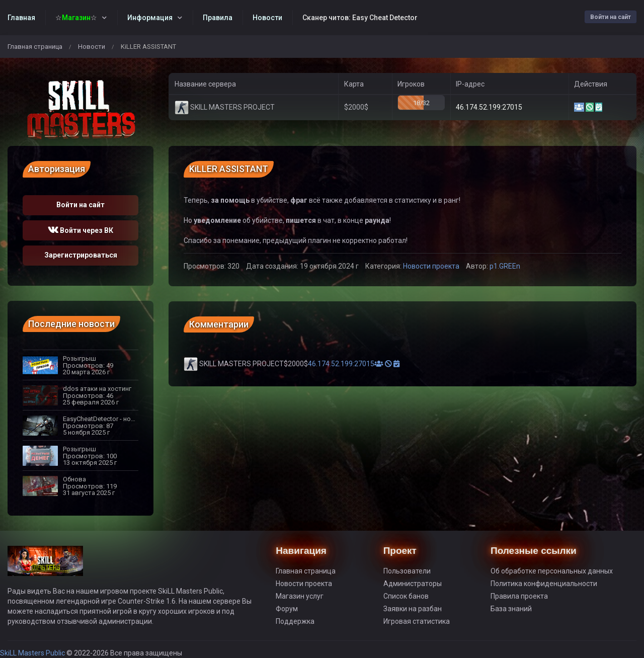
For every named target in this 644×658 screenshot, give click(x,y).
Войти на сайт (611, 17)
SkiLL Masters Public (33, 653)
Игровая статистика (417, 621)
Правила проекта (519, 596)
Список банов (406, 596)
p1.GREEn (505, 266)
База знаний (511, 609)
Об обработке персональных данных (552, 571)
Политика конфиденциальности (544, 584)
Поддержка (295, 621)
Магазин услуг (300, 596)
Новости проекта (431, 266)
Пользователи (407, 571)
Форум (287, 609)
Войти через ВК (80, 230)
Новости (92, 47)
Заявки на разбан (413, 609)
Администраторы (413, 584)
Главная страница (35, 47)
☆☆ (76, 18)
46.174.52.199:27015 (489, 107)
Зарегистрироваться (81, 255)
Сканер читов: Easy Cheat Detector (360, 18)
